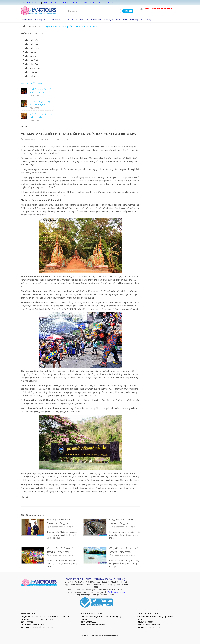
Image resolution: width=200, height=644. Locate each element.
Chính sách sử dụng (51, 3)
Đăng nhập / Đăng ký (92, 3)
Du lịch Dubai (29, 76)
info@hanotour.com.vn (116, 592)
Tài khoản (75, 3)
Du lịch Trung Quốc (32, 68)
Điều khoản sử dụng (31, 3)
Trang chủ (29, 27)
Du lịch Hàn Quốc (31, 60)
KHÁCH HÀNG (97, 20)
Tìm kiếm (128, 11)
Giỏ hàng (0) (108, 3)
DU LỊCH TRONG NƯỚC (59, 20)
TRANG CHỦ (27, 20)
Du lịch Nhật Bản (31, 64)
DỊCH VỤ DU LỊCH (112, 20)
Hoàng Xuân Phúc (45, 139)
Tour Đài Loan (48, 627)
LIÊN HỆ (148, 20)
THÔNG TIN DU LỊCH (133, 20)
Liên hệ (65, 3)
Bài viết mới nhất (32, 83)
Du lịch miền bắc (31, 40)
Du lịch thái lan (30, 52)
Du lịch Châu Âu (30, 72)
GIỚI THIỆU (40, 20)
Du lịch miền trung (31, 44)
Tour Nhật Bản (36, 627)
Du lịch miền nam (31, 48)
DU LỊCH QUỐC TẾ (80, 20)
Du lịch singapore (31, 56)
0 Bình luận (63, 139)
